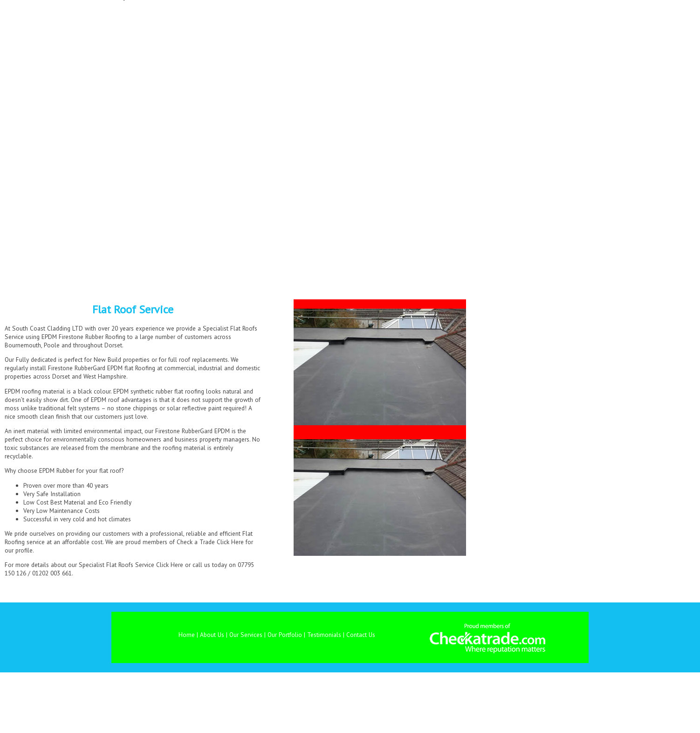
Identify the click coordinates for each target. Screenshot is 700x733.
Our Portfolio (285, 635)
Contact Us (361, 635)
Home (187, 635)
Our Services (246, 635)
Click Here (230, 542)
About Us (212, 635)
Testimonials (324, 635)
